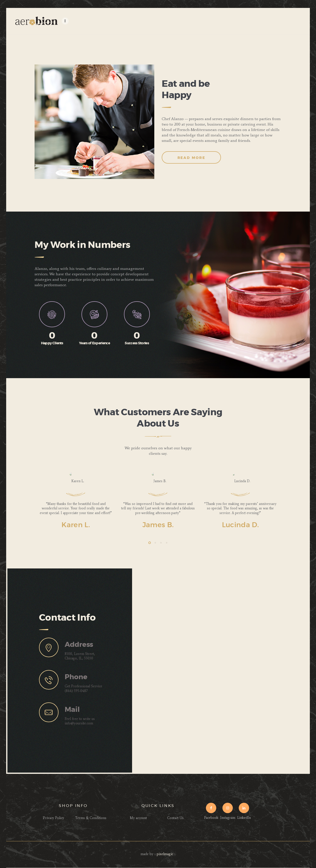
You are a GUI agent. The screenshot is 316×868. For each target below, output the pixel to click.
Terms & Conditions (91, 818)
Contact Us (175, 818)
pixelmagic (165, 854)
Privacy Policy (54, 818)
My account (138, 818)
